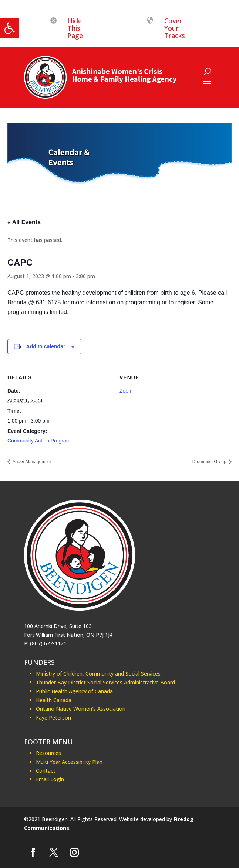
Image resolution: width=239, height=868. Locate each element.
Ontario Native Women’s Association (81, 709)
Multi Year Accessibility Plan (69, 762)
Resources (48, 753)
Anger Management (31, 462)
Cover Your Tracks (175, 28)
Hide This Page (75, 28)
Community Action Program (39, 441)
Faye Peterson (53, 717)
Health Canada (54, 700)
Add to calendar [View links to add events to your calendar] (46, 346)
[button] (10, 28)
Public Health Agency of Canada (74, 691)
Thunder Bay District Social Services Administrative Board (105, 682)
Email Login (50, 779)
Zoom (126, 391)
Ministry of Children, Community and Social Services (98, 674)
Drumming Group (210, 462)
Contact (46, 771)
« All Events (24, 222)
